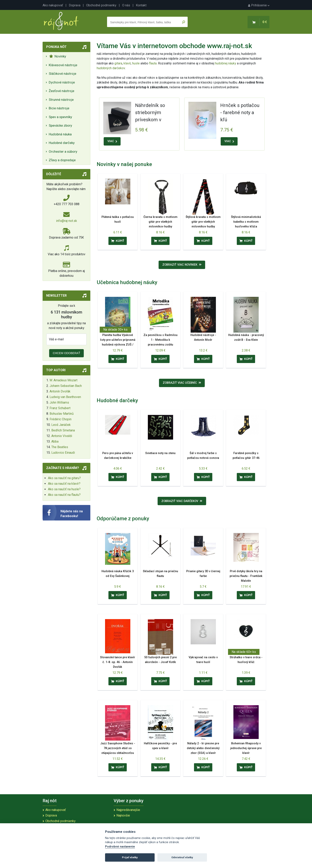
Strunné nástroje (61, 100)
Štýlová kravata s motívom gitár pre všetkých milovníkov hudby (203, 222)
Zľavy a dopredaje (62, 160)
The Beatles (60, 447)
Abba (55, 441)
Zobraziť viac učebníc (182, 383)
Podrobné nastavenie (120, 847)
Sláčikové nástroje (62, 74)
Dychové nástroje (62, 82)
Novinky (58, 56)
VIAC (112, 141)
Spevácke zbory (60, 125)
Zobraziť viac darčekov (182, 501)
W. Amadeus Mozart (63, 380)
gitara (118, 63)
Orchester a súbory (63, 151)
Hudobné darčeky (62, 143)
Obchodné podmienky (101, 5)
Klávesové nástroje (63, 65)
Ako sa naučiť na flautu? (64, 495)
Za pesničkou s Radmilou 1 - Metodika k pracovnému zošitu (160, 340)
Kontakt (141, 5)
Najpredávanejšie (128, 810)
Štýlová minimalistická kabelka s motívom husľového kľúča (246, 222)
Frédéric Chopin (60, 419)
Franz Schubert (60, 408)
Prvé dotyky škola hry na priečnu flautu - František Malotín (246, 576)
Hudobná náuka (60, 134)
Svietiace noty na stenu (160, 453)
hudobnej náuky (226, 63)
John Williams (59, 402)
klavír (127, 63)
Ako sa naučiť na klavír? (64, 484)
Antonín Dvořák (60, 391)
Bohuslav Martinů (62, 414)
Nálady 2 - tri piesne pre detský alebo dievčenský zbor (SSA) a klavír (203, 748)
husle (136, 63)
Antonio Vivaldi (62, 436)
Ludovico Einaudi (63, 453)
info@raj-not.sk (67, 221)
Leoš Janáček (61, 425)
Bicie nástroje (59, 108)
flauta (153, 63)
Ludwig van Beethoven (65, 397)
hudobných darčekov (111, 68)
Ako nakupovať (53, 5)
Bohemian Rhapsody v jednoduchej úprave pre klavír (246, 748)
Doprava (75, 5)
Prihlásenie (259, 5)
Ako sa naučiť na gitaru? (64, 478)
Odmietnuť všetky (182, 857)
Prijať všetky (130, 857)
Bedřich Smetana (63, 430)
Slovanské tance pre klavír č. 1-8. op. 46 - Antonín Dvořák (118, 662)
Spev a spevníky (60, 117)
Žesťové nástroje (61, 91)
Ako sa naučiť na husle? (64, 489)
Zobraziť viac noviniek (182, 265)
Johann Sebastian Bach (66, 386)
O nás (126, 5)
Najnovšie (123, 815)
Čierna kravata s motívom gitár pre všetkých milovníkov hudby (160, 222)
